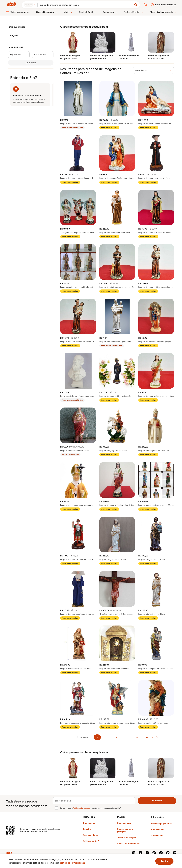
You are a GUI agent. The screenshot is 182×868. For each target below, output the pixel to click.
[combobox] (31, 5)
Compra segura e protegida (125, 830)
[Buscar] (87, 5)
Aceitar (164, 861)
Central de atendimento (128, 843)
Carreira (87, 829)
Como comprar (124, 823)
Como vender (157, 829)
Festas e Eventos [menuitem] (134, 12)
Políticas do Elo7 (91, 841)
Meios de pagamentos (161, 823)
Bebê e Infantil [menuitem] (88, 12)
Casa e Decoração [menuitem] (47, 12)
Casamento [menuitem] (110, 12)
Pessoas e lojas (90, 835)
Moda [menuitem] (68, 12)
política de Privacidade (73, 863)
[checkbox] (57, 808)
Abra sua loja (157, 835)
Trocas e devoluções (127, 837)
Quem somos (89, 823)
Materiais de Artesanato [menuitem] (163, 12)
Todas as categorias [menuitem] (20, 12)
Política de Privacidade (82, 808)
